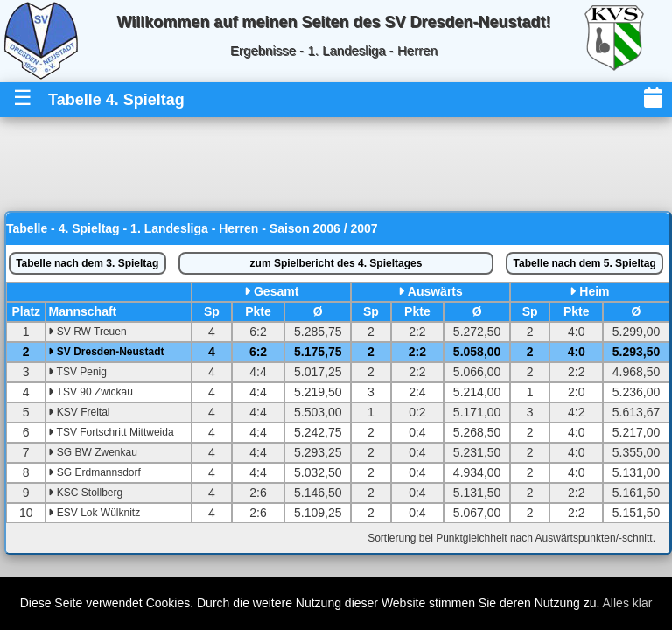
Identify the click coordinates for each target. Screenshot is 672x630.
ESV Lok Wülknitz (94, 513)
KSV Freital (79, 412)
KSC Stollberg (85, 493)
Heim (594, 291)
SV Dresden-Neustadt (106, 352)
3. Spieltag (87, 263)
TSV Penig (77, 372)
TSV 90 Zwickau (90, 392)
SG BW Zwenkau (92, 452)
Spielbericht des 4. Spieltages (336, 263)
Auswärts (435, 291)
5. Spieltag (585, 263)
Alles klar (628, 603)
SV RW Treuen (87, 332)
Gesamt (276, 291)
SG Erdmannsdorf (94, 472)
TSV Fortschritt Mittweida (111, 432)
